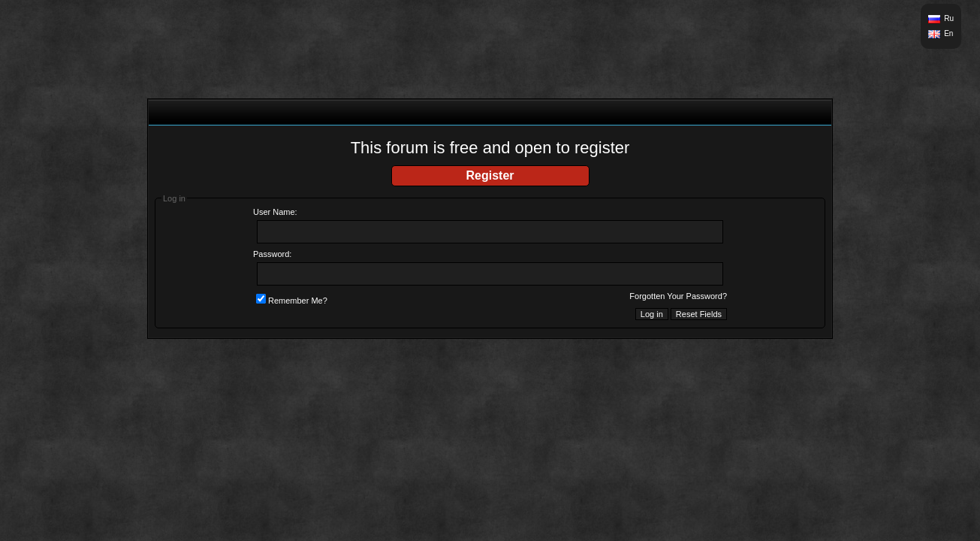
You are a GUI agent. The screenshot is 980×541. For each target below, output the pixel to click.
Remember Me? (292, 301)
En (948, 33)
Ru (949, 18)
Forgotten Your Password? (678, 296)
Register (490, 175)
